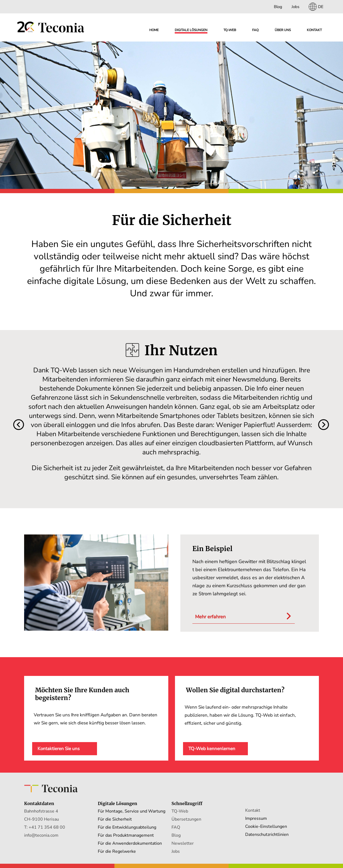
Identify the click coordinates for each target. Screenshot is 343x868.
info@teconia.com (41, 835)
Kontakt (314, 30)
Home (154, 30)
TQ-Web (180, 811)
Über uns (283, 30)
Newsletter (183, 843)
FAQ (255, 30)
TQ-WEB (230, 30)
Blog (278, 7)
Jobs (295, 7)
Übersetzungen (186, 819)
